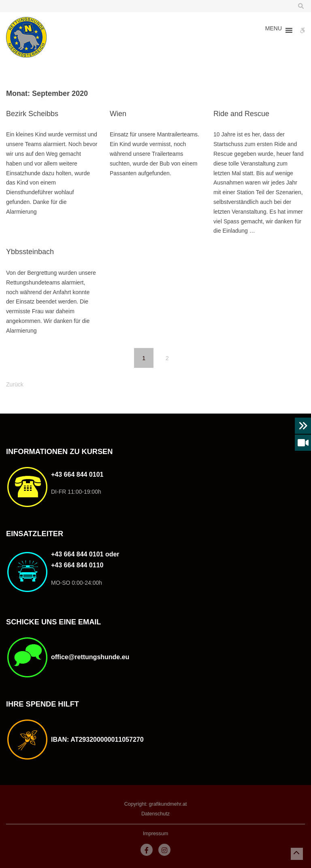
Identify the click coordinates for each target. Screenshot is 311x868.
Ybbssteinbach (30, 252)
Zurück (15, 384)
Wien (118, 114)
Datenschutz (155, 814)
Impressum (155, 834)
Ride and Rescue (241, 114)
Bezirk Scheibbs (32, 114)
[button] (274, 30)
